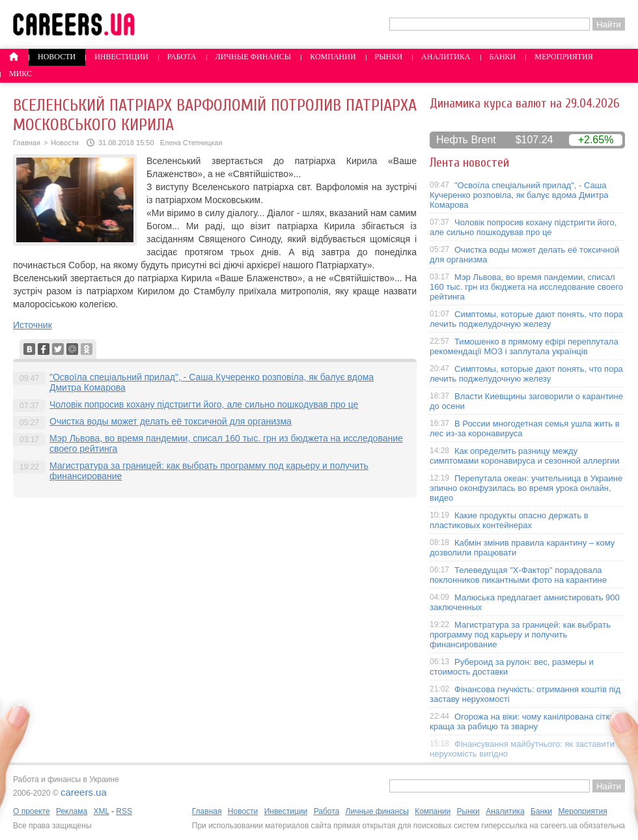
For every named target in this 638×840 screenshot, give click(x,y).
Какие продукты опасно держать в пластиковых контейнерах (509, 520)
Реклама (72, 811)
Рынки (389, 57)
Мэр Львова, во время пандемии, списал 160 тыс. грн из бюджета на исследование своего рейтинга (526, 287)
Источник (33, 325)
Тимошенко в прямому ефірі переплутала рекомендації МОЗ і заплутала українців (524, 346)
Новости (57, 57)
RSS (124, 811)
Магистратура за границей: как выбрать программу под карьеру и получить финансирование (520, 635)
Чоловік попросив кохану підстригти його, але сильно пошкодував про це (204, 404)
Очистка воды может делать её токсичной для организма (171, 421)
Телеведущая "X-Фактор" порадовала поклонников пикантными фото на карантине (518, 575)
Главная (27, 143)
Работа (182, 57)
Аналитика (446, 57)
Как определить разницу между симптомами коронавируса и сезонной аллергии (525, 456)
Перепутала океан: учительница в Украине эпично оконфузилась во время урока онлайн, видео (526, 488)
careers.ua (84, 792)
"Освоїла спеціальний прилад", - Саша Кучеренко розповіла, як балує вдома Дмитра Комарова (519, 195)
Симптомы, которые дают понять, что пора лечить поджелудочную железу (526, 319)
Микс (21, 74)
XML (101, 811)
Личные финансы (254, 57)
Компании (333, 57)
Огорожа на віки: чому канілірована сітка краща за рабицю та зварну (522, 721)
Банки (503, 57)
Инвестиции (121, 57)
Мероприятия (564, 57)
